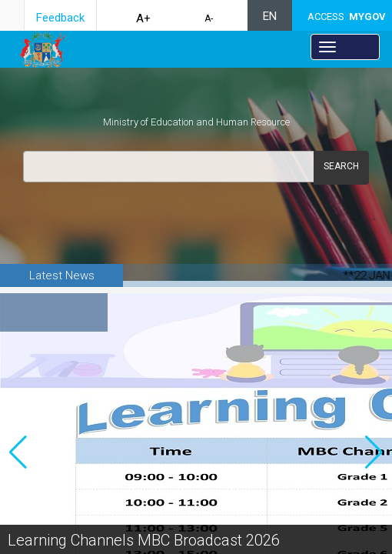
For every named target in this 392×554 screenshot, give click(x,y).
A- (209, 18)
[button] (374, 440)
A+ (143, 18)
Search (341, 166)
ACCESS (347, 17)
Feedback (60, 18)
